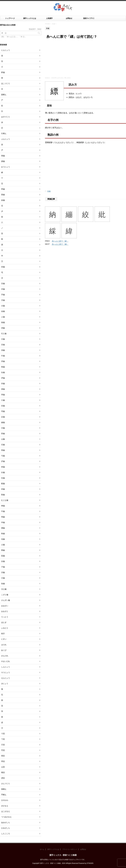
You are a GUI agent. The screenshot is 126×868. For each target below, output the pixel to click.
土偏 (3, 545)
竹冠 (3, 750)
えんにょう (6, 678)
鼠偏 (3, 556)
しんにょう (6, 667)
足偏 (3, 417)
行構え (4, 133)
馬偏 (3, 517)
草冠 (3, 761)
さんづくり (6, 784)
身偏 (3, 389)
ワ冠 (3, 739)
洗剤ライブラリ (89, 18)
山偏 (3, 439)
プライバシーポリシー (70, 849)
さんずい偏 (6, 600)
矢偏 (3, 478)
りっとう (5, 617)
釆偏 (3, 189)
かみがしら (6, 828)
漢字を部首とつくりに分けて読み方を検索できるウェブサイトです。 (63, 860)
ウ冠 (3, 734)
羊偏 (3, 522)
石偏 (3, 445)
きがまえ (5, 806)
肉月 (3, 634)
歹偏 (3, 461)
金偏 (3, 311)
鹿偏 (3, 528)
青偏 (3, 156)
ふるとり (5, 628)
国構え (4, 789)
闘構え (4, 95)
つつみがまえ (6, 817)
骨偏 (3, 450)
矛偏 (3, 378)
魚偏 (3, 584)
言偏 (3, 345)
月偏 (3, 300)
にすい (4, 639)
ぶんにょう (6, 139)
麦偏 (3, 161)
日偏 (3, 428)
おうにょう (6, 167)
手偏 (3, 295)
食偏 (3, 322)
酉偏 (3, 550)
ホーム (42, 849)
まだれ (4, 645)
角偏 (3, 367)
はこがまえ (6, 811)
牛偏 (3, 511)
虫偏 (3, 539)
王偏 (3, 578)
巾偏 (3, 356)
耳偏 (3, 411)
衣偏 (3, 384)
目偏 (3, 406)
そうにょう (6, 672)
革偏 (3, 395)
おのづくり (6, 117)
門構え (4, 795)
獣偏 (3, 495)
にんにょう (6, 50)
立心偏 (4, 589)
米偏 (3, 489)
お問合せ (69, 18)
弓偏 (3, 456)
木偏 (3, 289)
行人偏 (4, 333)
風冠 (3, 772)
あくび (4, 650)
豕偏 (3, 72)
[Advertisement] (86, 58)
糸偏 (49, 191)
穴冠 (3, 745)
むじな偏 (5, 500)
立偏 (3, 339)
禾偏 (3, 361)
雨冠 (3, 756)
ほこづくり (6, 83)
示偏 (3, 572)
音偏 (3, 267)
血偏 (3, 200)
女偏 (3, 561)
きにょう (5, 684)
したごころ (6, 834)
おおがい (5, 606)
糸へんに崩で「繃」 (60, 244)
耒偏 (3, 467)
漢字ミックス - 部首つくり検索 (63, 855)
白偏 (3, 472)
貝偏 (3, 328)
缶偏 (3, 372)
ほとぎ (4, 622)
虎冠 (3, 778)
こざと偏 (5, 595)
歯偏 (3, 422)
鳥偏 (3, 534)
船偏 (3, 484)
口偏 (3, 400)
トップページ (10, 18)
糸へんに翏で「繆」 (60, 241)
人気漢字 (49, 18)
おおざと (5, 611)
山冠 (3, 767)
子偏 (3, 567)
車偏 (3, 506)
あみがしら (6, 822)
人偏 (3, 317)
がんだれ (5, 656)
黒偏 (3, 195)
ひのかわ (5, 800)
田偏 (3, 434)
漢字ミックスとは (30, 18)
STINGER (90, 863)
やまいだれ (6, 661)
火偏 (3, 306)
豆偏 (3, 283)
